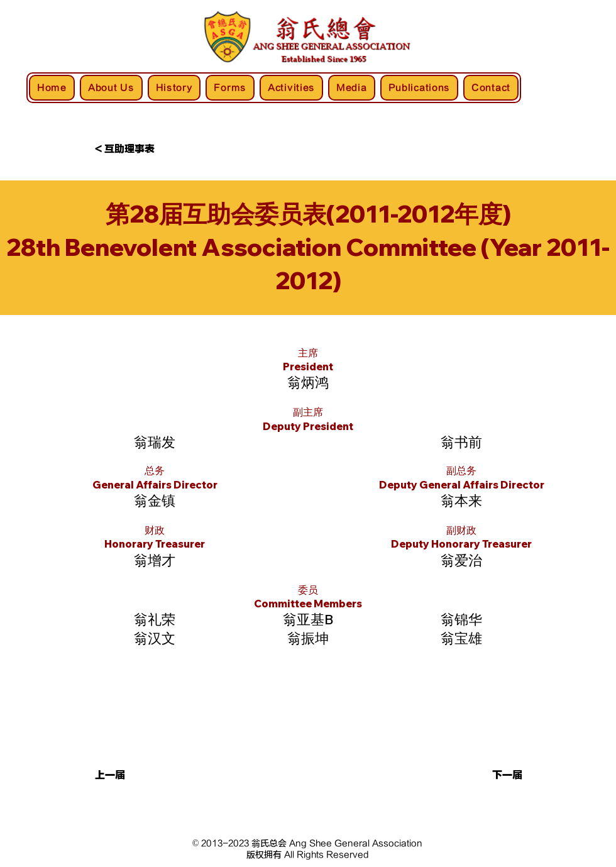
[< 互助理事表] (136, 150)
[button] (136, 776)
